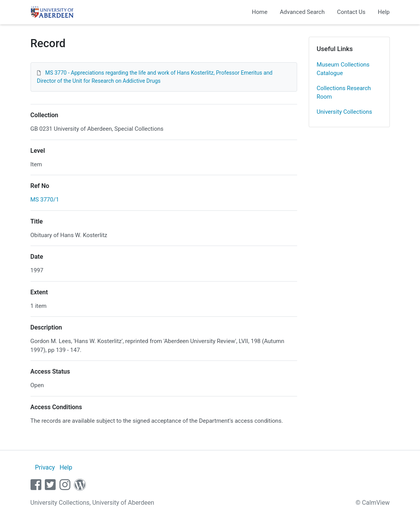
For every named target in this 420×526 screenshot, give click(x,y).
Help (384, 12)
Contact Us (351, 12)
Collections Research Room (344, 93)
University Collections (345, 112)
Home (260, 12)
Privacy (45, 467)
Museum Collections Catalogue (343, 69)
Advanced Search (302, 12)
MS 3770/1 (45, 200)
